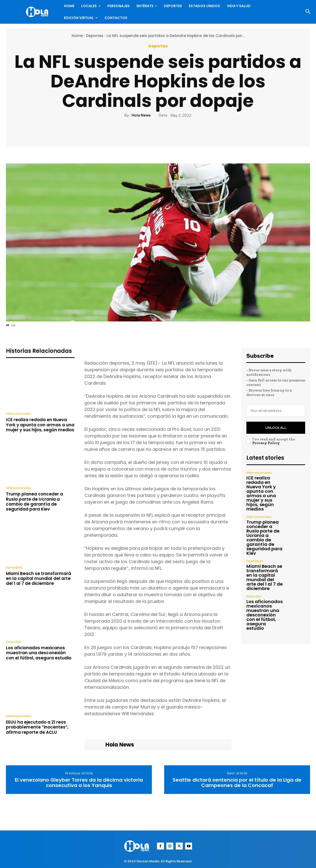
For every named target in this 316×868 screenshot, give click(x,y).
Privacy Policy (266, 443)
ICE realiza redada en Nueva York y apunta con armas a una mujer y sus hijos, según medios (40, 425)
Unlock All (276, 428)
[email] (276, 411)
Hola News (141, 115)
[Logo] (38, 12)
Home (77, 36)
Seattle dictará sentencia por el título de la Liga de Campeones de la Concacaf (237, 783)
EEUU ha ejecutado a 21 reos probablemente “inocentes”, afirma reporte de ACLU (37, 727)
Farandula (14, 567)
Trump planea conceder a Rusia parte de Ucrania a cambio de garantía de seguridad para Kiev (34, 502)
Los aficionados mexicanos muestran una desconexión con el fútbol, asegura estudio (39, 653)
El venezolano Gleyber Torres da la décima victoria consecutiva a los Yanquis (79, 783)
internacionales (19, 414)
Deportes (95, 36)
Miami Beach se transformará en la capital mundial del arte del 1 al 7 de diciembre (39, 579)
